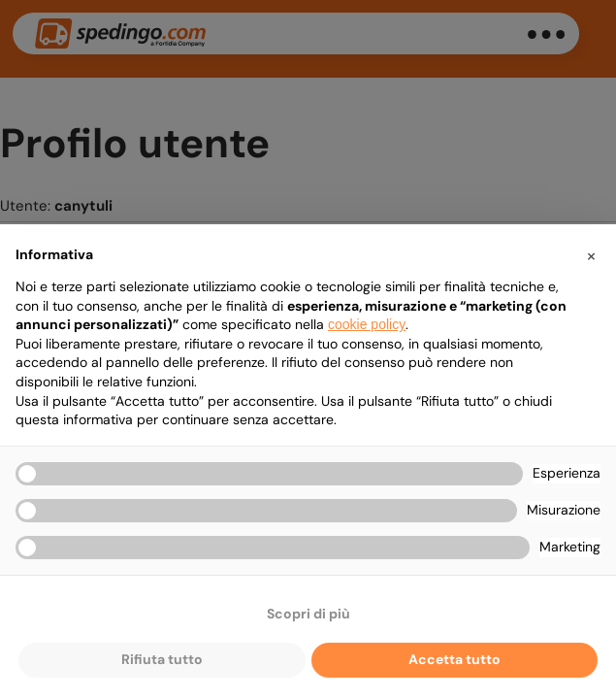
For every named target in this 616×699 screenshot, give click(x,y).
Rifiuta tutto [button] (162, 659)
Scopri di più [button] (308, 614)
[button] (591, 255)
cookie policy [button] (367, 324)
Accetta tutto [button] (454, 659)
